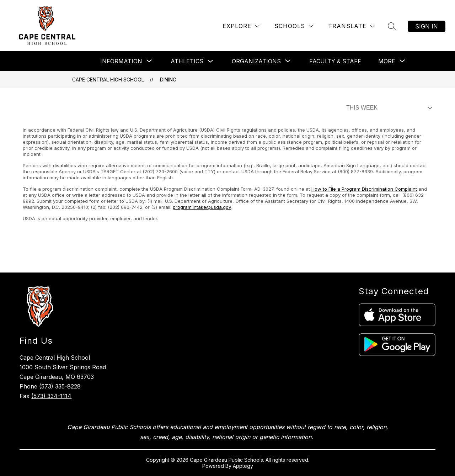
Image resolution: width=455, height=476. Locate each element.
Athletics (187, 61)
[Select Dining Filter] (388, 108)
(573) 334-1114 (51, 396)
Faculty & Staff (335, 61)
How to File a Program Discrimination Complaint (364, 189)
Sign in (427, 26)
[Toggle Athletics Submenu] (210, 61)
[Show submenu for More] (387, 61)
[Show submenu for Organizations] (256, 61)
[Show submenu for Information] (121, 61)
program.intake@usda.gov (202, 207)
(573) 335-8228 (60, 386)
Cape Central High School (108, 80)
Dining (168, 80)
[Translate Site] (351, 26)
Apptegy (243, 466)
